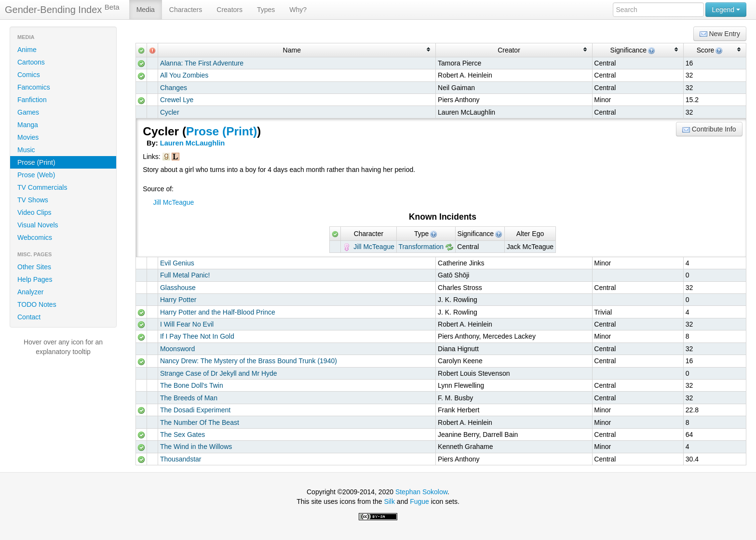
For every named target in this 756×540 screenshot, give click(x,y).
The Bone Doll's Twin (192, 385)
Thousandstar (181, 459)
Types (266, 10)
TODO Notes (37, 304)
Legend (726, 10)
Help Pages (35, 279)
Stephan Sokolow (421, 492)
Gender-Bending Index (62, 9)
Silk (389, 501)
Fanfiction (32, 100)
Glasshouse (178, 288)
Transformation (421, 247)
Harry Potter (178, 300)
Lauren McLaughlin (193, 143)
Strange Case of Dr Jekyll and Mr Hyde (219, 373)
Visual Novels (38, 225)
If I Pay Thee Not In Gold (197, 336)
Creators (229, 10)
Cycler (170, 112)
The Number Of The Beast (200, 422)
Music (26, 150)
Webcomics (35, 237)
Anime (27, 50)
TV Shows (33, 200)
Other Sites (34, 267)
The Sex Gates (182, 435)
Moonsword (177, 349)
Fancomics (34, 87)
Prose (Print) (36, 162)
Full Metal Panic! (185, 275)
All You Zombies (184, 75)
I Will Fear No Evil (187, 324)
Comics (29, 75)
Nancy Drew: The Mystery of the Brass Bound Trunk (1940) (249, 361)
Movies (28, 137)
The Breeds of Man (189, 398)
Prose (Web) (36, 175)
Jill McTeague (174, 202)
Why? (298, 10)
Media (146, 10)
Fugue (419, 501)
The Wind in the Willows (196, 447)
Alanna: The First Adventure (202, 63)
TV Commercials (42, 187)
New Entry (720, 34)
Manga (28, 125)
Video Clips (34, 212)
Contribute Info (709, 129)
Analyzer (30, 292)
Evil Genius (177, 263)
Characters (186, 10)
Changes (174, 88)
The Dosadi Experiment (195, 410)
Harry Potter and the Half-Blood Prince (218, 312)
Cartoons (31, 62)
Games (28, 112)
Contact (29, 317)
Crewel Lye (177, 100)
